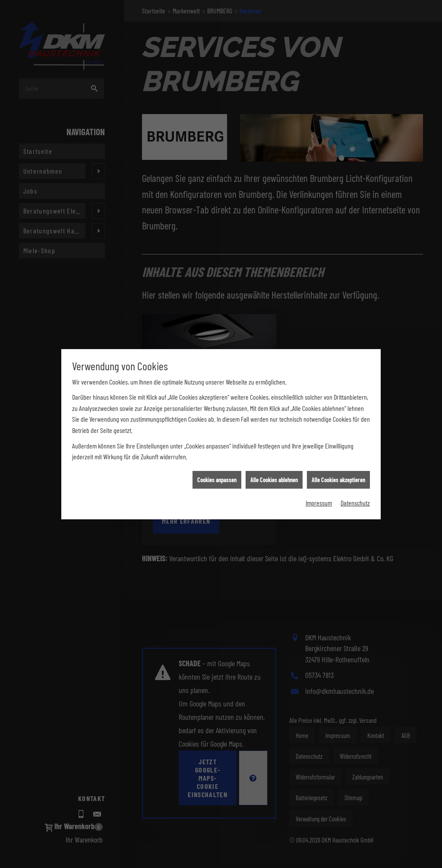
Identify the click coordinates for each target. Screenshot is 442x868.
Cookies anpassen (217, 450)
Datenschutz (355, 474)
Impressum (319, 474)
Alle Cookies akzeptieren (338, 450)
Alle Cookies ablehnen (274, 450)
